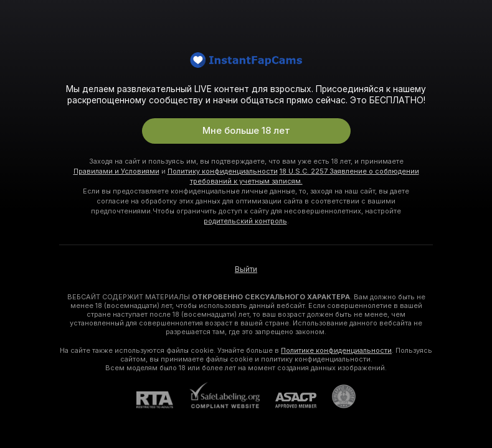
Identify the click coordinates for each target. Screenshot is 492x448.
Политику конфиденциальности (223, 171)
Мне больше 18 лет (246, 131)
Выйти (246, 269)
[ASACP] (288, 400)
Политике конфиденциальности (336, 350)
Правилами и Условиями (116, 171)
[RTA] (163, 400)
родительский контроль (245, 221)
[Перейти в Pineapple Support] (336, 396)
